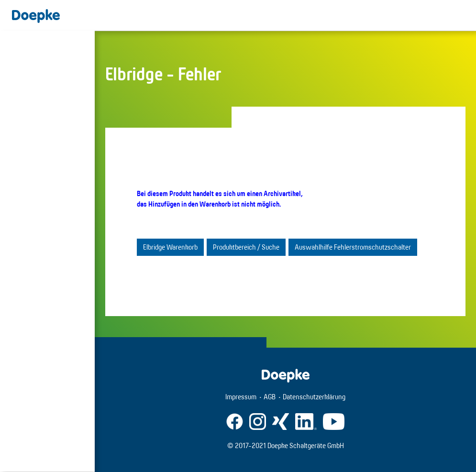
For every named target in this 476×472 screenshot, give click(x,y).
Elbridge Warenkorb (170, 247)
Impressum (241, 397)
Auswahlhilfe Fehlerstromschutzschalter (353, 247)
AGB (270, 397)
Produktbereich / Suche (246, 247)
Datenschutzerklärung (314, 397)
